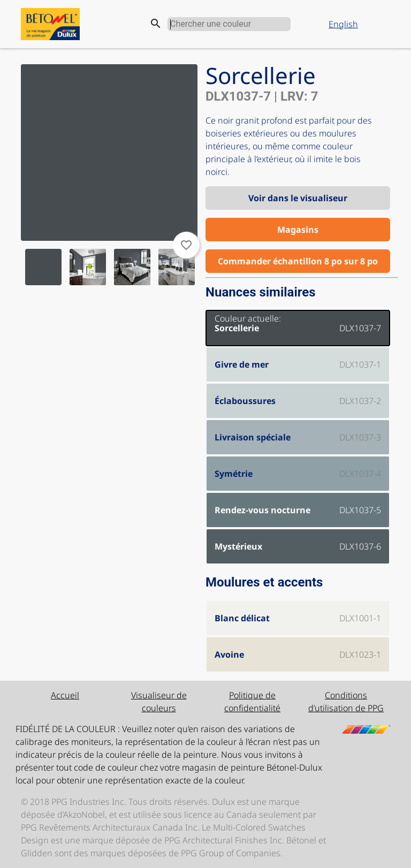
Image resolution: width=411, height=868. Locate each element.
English (343, 24)
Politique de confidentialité (252, 702)
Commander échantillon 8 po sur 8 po (298, 261)
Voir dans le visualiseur (298, 198)
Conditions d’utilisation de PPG (346, 702)
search (156, 24)
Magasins (298, 230)
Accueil (65, 695)
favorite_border (186, 245)
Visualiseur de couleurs (159, 702)
